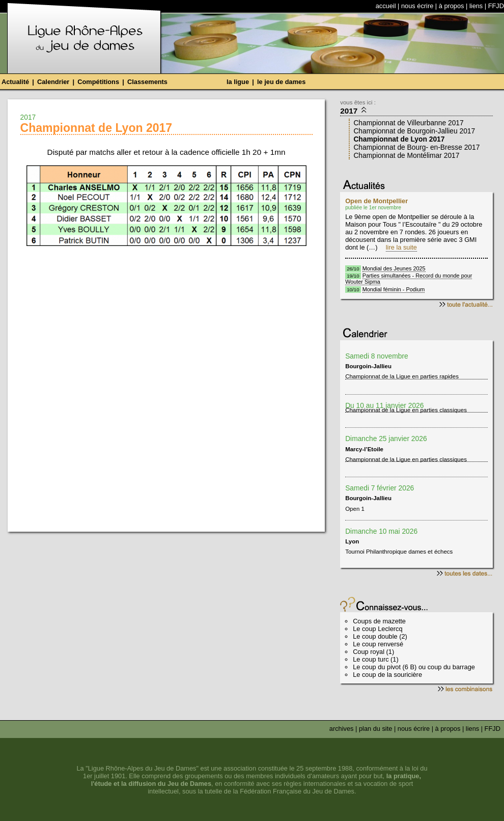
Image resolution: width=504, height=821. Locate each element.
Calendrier (53, 82)
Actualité (15, 82)
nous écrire (417, 6)
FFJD (496, 6)
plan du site (375, 729)
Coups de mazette (379, 621)
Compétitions (98, 82)
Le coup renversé (378, 644)
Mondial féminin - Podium (394, 289)
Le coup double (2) (380, 636)
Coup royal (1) (373, 652)
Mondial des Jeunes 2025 (394, 268)
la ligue (238, 82)
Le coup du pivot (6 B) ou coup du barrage (414, 667)
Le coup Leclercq (377, 629)
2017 (354, 110)
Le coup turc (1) (376, 659)
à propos (452, 6)
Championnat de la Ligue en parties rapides (402, 377)
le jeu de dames (281, 82)
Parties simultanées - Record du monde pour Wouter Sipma (409, 279)
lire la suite (401, 247)
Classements (147, 82)
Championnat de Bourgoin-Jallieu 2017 (414, 131)
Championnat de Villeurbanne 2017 (408, 123)
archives (342, 729)
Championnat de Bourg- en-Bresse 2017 (416, 147)
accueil (386, 6)
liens (476, 6)
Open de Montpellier (376, 201)
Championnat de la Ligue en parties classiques (406, 410)
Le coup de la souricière (387, 675)
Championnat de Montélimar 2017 (406, 155)
